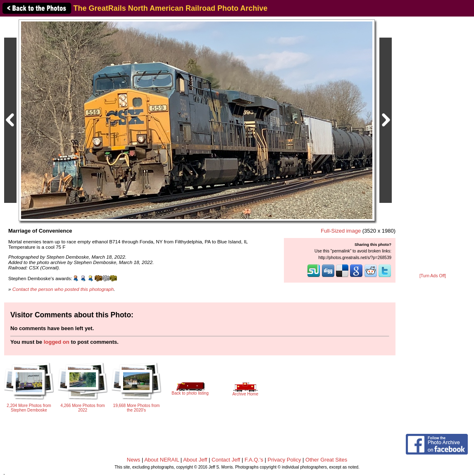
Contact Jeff (226, 460)
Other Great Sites (326, 460)
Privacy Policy (285, 460)
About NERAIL (162, 460)
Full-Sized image (341, 231)
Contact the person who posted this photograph (63, 289)
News (134, 460)
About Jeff (195, 460)
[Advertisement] (433, 145)
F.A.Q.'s (254, 460)
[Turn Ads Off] (433, 276)
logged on (57, 342)
